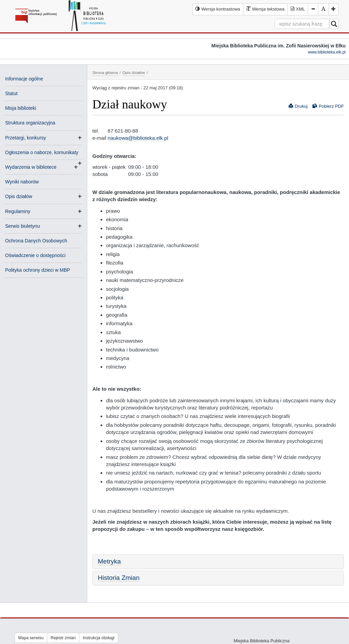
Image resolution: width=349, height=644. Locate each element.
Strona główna (105, 72)
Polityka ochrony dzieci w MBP (38, 270)
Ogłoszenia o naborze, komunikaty (42, 153)
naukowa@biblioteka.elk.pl (138, 138)
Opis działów (19, 196)
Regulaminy (18, 211)
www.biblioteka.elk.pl (327, 52)
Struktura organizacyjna (30, 123)
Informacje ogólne (24, 79)
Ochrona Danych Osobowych (36, 241)
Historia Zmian (119, 578)
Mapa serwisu (31, 638)
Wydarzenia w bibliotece (31, 167)
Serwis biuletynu (22, 226)
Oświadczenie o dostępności (35, 255)
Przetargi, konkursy (26, 138)
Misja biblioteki (21, 108)
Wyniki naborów (22, 182)
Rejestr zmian (63, 638)
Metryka (109, 561)
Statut (11, 93)
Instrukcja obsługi (99, 638)
